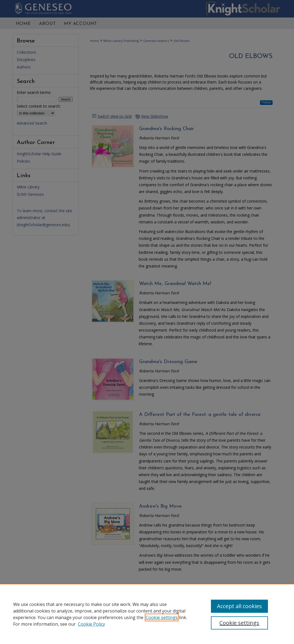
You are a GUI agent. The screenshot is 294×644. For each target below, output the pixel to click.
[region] (147, 614)
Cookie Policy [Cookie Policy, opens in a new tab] (91, 624)
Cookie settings (162, 617)
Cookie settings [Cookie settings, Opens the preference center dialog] (239, 623)
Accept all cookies (239, 606)
